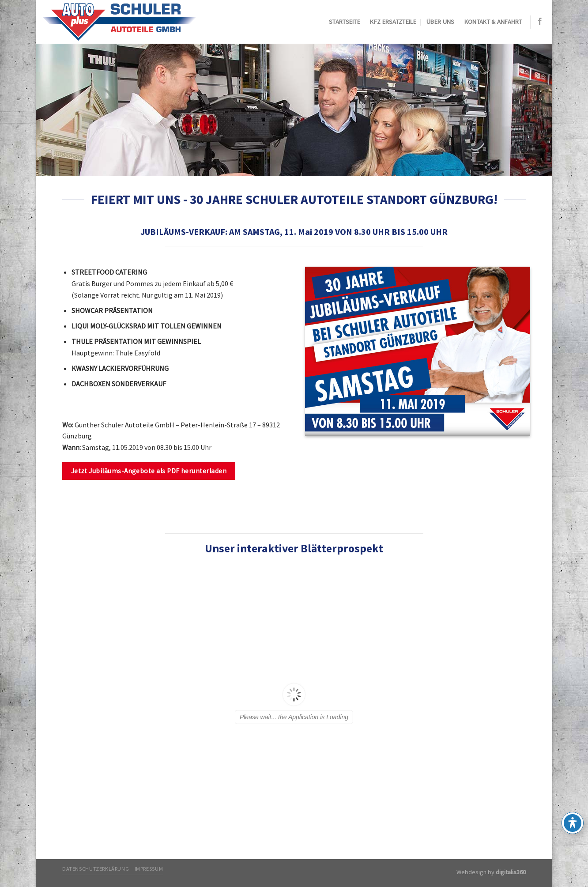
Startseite (345, 22)
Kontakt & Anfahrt (493, 22)
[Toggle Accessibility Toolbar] (573, 823)
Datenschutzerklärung (96, 869)
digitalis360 (511, 872)
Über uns (440, 22)
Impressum (149, 869)
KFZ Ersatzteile (393, 22)
